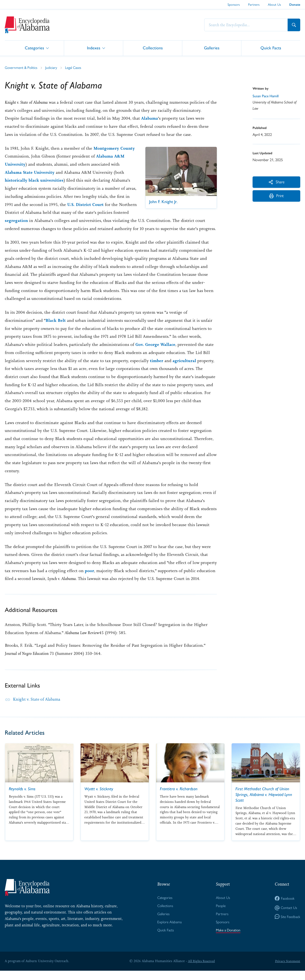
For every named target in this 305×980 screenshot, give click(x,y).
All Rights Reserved (201, 970)
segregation (33, 221)
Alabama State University (30, 173)
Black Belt (56, 329)
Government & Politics (22, 68)
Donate (295, 5)
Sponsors (234, 4)
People (220, 914)
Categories (34, 48)
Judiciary (53, 68)
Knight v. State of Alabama (38, 707)
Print (277, 197)
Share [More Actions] (277, 182)
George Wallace (161, 353)
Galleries (212, 48)
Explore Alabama (169, 931)
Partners (254, 4)
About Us (274, 4)
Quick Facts (271, 48)
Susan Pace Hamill (266, 96)
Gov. (140, 353)
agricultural (185, 369)
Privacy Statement (287, 970)
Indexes (94, 48)
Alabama (150, 118)
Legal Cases (76, 68)
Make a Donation (228, 939)
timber (157, 369)
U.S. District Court (100, 205)
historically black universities (35, 180)
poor (89, 579)
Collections (153, 48)
